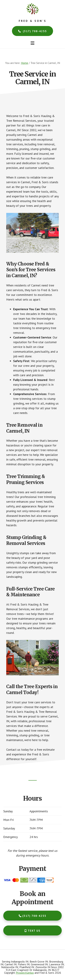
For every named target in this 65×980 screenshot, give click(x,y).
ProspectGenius (25, 973)
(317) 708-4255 (32, 31)
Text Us (32, 931)
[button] (32, 43)
